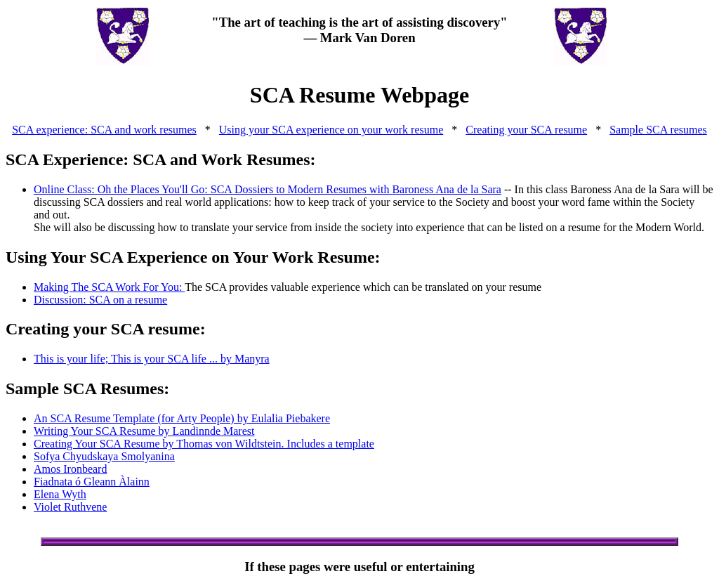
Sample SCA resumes (658, 130)
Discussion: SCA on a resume (100, 300)
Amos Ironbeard (70, 469)
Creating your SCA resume (526, 130)
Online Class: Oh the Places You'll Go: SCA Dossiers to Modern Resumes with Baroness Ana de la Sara (268, 189)
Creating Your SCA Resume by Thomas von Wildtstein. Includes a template (204, 444)
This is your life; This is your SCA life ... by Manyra (152, 359)
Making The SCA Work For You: (109, 287)
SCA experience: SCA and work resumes (104, 130)
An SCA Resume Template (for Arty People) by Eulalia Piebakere (182, 418)
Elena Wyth (60, 494)
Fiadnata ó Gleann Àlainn (92, 482)
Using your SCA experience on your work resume (331, 130)
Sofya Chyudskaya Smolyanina (104, 456)
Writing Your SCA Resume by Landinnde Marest (144, 431)
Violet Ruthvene (70, 507)
